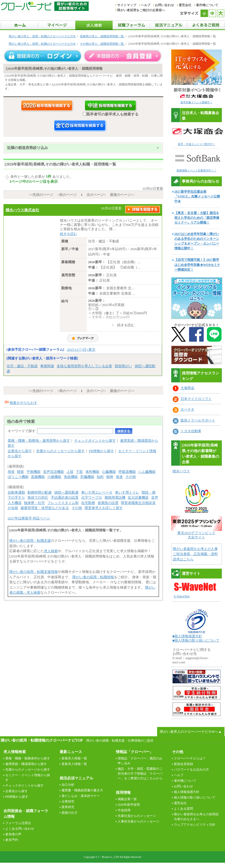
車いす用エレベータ (97, 492)
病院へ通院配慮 (66, 492)
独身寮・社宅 (34, 503)
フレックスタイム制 (63, 503)
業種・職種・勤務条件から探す (28, 758)
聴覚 (21, 472)
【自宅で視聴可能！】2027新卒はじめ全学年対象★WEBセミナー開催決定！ (197, 264)
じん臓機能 (147, 472)
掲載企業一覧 (127, 799)
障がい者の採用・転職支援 (30, 541)
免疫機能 (71, 477)
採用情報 (123, 793)
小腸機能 (54, 477)
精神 (110, 477)
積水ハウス (181, 471)
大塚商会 (187, 388)
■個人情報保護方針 (187, 636)
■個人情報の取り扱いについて (196, 640)
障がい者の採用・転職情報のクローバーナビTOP (42, 740)
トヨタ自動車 (191, 431)
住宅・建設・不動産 (22, 366)
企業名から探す (20, 451)
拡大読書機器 (138, 497)
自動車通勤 (16, 492)
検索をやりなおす (23, 403)
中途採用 (124, 810)
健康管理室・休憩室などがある (45, 508)
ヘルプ (146, 5)
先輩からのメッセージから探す (60, 451)
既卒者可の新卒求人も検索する (111, 114)
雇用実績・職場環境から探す (26, 764)
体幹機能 (92, 472)
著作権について (207, 5)
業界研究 (68, 807)
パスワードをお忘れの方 (191, 770)
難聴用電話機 (115, 497)
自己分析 (68, 785)
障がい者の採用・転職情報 (93, 577)
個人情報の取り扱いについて (195, 797)
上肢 (70, 472)
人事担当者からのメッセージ (138, 821)
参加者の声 (13, 834)
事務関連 (47, 366)
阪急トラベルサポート (198, 420)
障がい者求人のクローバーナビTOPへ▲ (191, 732)
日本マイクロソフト (196, 399)
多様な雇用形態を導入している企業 (84, 366)
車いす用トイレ (127, 492)
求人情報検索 (15, 752)
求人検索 (51, 551)
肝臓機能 (87, 477)
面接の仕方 (69, 813)
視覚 (11, 472)
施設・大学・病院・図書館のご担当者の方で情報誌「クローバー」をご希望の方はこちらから (140, 774)
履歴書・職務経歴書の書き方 (82, 790)
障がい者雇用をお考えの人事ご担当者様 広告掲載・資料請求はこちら (195, 554)
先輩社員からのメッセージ (137, 816)
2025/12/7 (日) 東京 (81, 350)
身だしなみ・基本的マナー (81, 796)
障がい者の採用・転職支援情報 (34, 572)
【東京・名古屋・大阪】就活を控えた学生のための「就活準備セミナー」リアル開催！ (197, 218)
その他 (131, 477)
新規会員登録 (183, 764)
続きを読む (69, 234)
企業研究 (68, 801)
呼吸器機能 (127, 472)
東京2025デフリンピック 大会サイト (196, 535)
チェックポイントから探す (95, 441)
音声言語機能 (54, 472)
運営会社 (185, 5)
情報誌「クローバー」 (134, 752)
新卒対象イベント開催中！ (197, 102)
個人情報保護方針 (187, 792)
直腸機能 (38, 477)
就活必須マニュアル (76, 778)
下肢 (79, 472)
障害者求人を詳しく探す (104, 508)
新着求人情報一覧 (74, 758)
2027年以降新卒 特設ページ (29, 518)
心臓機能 (109, 472)
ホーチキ (187, 409)
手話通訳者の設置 (65, 497)
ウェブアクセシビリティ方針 (195, 825)
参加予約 (12, 840)
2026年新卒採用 (129, 805)
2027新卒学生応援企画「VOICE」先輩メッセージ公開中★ (197, 196)
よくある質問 (183, 809)
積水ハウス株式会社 (22, 210)
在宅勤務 (88, 503)
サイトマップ (127, 5)
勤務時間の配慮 (40, 492)
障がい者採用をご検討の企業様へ (141, 10)
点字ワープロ (92, 497)
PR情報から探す (101, 451)
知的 (100, 477)
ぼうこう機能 (18, 477)
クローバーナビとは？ (190, 758)
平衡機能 (34, 472)
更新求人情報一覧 (74, 764)
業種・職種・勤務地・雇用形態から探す (39, 441)
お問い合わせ (165, 5)
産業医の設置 (108, 503)
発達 (119, 477)
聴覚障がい (123, 366)
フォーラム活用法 (18, 823)
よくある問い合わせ (20, 829)
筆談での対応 (38, 497)
